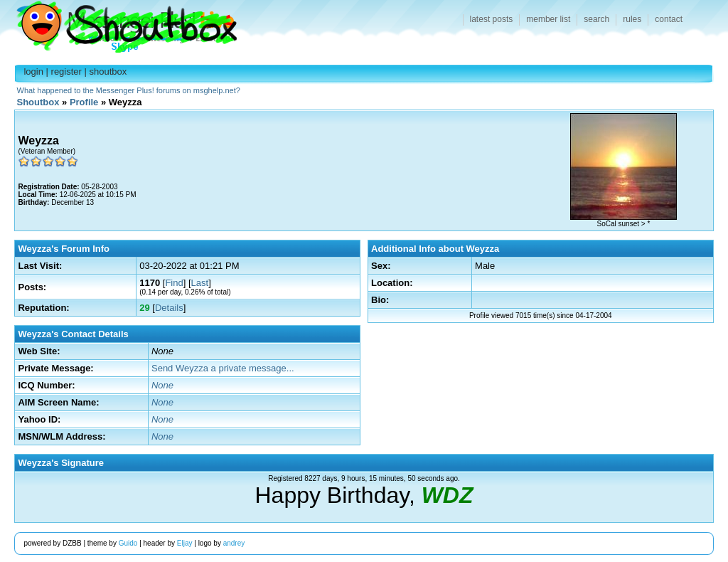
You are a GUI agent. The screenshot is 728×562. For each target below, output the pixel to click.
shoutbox (108, 71)
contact (669, 19)
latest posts (492, 19)
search (596, 19)
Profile (84, 102)
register (66, 71)
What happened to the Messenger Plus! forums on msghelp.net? (129, 90)
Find (174, 283)
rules (632, 19)
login (33, 71)
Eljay (185, 543)
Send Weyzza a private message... (223, 368)
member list (548, 19)
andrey (234, 543)
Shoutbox (118, 23)
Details (169, 308)
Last (200, 283)
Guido (128, 543)
